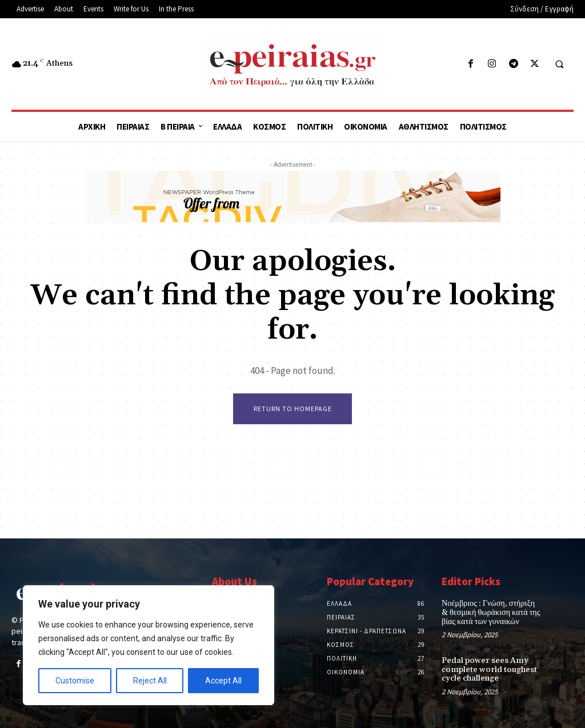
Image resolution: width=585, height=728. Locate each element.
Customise (75, 681)
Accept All (223, 681)
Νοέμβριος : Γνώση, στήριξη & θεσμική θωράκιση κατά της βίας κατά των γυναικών (490, 613)
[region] (149, 645)
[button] (559, 65)
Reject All (150, 681)
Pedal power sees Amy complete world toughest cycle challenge (488, 669)
